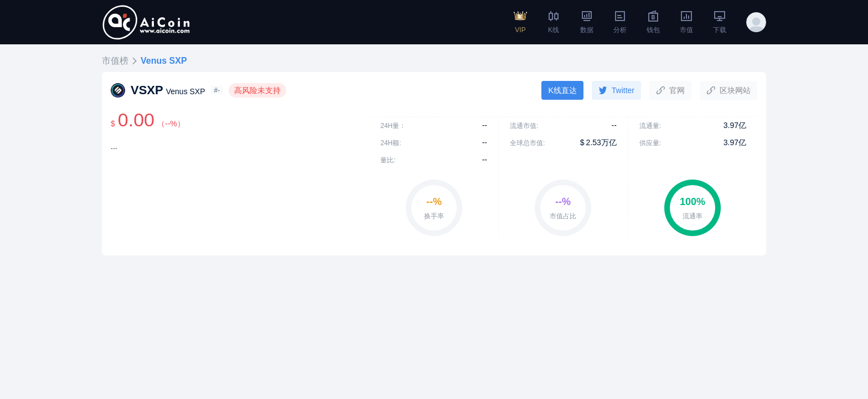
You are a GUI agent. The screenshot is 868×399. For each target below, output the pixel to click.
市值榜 (115, 61)
